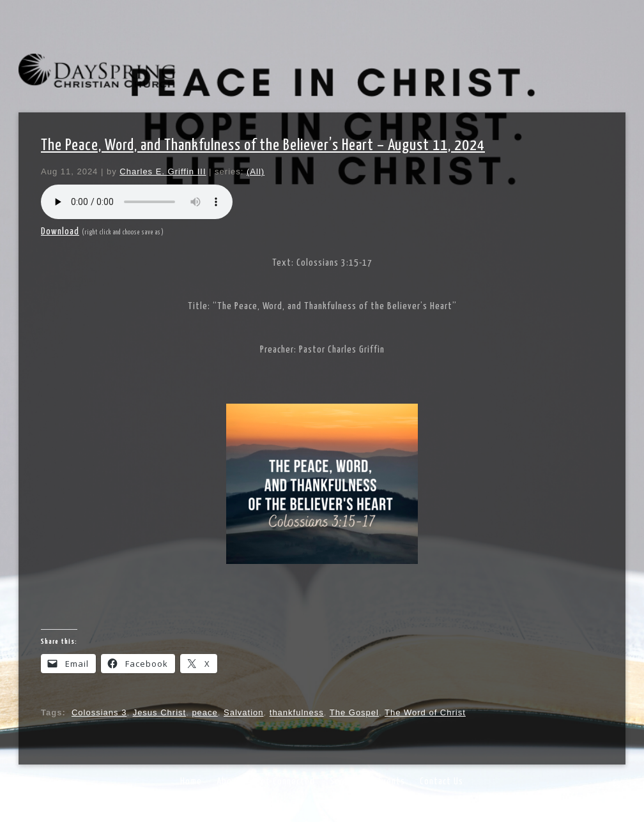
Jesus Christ (160, 712)
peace (204, 712)
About (229, 781)
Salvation (243, 712)
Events (392, 781)
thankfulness (297, 712)
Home (191, 781)
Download (60, 232)
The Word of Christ (425, 712)
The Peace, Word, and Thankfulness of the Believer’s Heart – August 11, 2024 (263, 146)
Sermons (347, 781)
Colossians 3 (99, 712)
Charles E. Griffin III (163, 171)
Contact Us (441, 781)
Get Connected (285, 781)
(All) (256, 171)
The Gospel (354, 712)
